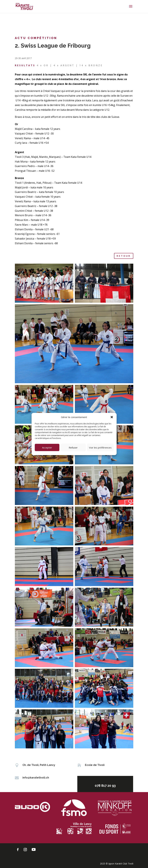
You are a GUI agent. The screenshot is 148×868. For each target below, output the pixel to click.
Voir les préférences (100, 448)
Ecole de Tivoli (95, 765)
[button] (112, 417)
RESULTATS (25, 65)
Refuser (73, 448)
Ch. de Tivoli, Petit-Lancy (39, 765)
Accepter (47, 448)
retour (124, 256)
